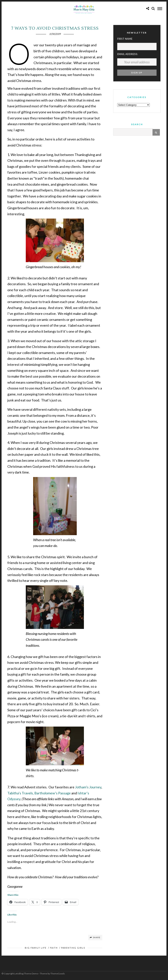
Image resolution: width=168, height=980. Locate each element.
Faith (54, 948)
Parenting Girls (73, 948)
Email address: (128, 54)
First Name (125, 39)
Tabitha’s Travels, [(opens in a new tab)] (21, 793)
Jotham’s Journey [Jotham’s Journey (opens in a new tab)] (88, 787)
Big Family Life (36, 948)
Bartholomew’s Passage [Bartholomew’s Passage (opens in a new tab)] (53, 793)
